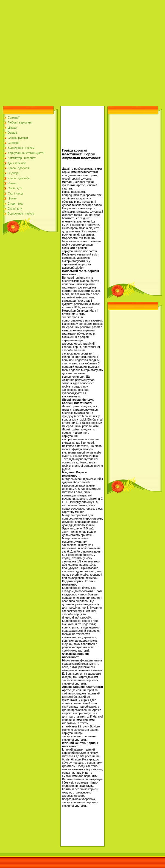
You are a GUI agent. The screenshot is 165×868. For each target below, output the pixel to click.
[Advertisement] (51, 52)
